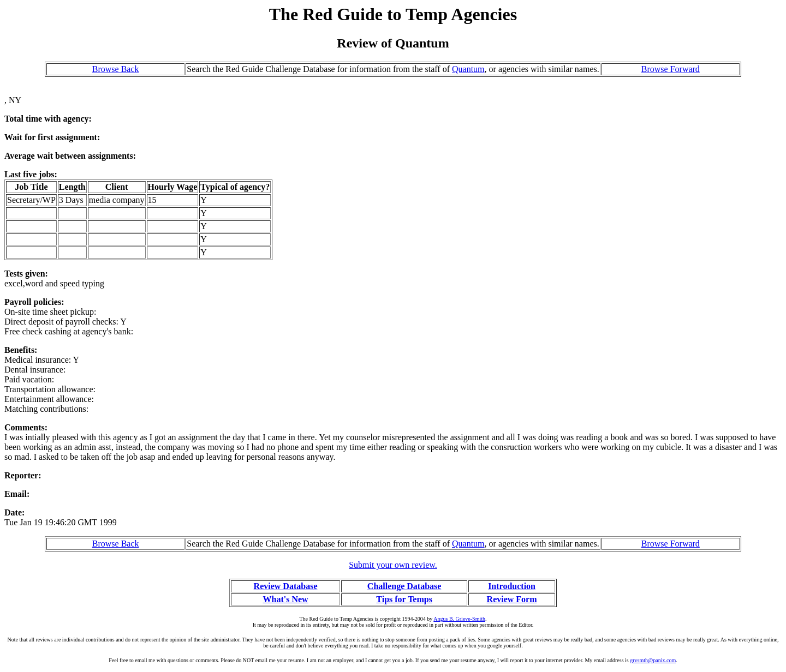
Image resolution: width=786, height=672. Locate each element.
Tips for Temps (404, 599)
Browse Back (116, 69)
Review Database (286, 586)
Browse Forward (671, 69)
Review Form (512, 599)
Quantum (468, 69)
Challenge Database (404, 586)
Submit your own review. (393, 565)
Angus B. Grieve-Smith (459, 619)
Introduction (512, 586)
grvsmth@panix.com (653, 660)
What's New (285, 599)
